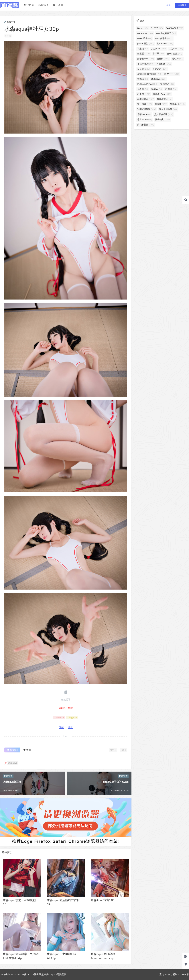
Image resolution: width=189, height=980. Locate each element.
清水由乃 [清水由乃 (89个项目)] (167, 84)
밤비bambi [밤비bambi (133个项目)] (165, 43)
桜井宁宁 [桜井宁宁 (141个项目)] (172, 74)
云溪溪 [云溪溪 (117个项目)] (143, 53)
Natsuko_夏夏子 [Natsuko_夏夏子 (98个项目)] (166, 33)
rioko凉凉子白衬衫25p (116, 782)
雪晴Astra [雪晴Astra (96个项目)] (144, 114)
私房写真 (10, 22)
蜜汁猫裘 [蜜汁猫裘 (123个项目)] (145, 104)
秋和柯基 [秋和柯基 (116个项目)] (164, 99)
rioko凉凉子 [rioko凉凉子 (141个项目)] (164, 38)
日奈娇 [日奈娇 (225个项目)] (143, 69)
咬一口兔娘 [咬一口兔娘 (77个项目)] (174, 53)
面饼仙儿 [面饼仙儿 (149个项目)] (162, 119)
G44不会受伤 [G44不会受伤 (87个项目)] (174, 28)
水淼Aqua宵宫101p (104, 900)
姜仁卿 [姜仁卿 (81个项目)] (178, 59)
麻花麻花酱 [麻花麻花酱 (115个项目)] (146, 125)
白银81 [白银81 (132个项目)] (144, 94)
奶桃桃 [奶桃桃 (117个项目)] (163, 59)
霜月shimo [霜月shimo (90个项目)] (145, 119)
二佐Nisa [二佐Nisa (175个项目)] (176, 49)
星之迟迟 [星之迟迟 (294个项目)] (160, 69)
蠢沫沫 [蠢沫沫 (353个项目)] (161, 104)
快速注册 (182, 5)
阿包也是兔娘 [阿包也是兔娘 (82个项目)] (168, 109)
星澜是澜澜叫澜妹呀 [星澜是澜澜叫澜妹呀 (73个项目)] (149, 74)
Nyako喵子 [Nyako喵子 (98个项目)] (145, 38)
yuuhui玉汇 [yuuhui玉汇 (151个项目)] (146, 43)
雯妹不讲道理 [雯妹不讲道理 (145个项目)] (164, 114)
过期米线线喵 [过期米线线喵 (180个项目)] (147, 109)
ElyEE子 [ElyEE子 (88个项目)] (157, 28)
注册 (70, 727)
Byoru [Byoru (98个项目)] (142, 28)
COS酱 (23, 974)
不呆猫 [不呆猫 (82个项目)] (143, 49)
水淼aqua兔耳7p (12, 782)
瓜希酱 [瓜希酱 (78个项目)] (143, 89)
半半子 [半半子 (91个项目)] (158, 53)
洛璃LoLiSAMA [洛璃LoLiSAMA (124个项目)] (147, 84)
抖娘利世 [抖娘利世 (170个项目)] (164, 64)
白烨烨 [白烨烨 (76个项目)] (171, 89)
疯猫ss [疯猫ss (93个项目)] (157, 89)
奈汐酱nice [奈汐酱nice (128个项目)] (146, 59)
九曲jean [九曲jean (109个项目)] (159, 49)
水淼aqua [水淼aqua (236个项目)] (159, 79)
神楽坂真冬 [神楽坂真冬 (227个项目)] (146, 99)
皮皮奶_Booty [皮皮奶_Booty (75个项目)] (162, 94)
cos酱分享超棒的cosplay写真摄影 (48, 974)
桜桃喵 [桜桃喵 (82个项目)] (143, 79)
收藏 (27, 750)
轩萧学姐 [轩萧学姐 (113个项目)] (177, 104)
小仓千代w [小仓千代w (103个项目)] (145, 64)
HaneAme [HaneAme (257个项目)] (145, 33)
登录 (169, 5)
